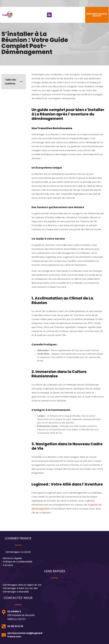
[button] (49, 15)
